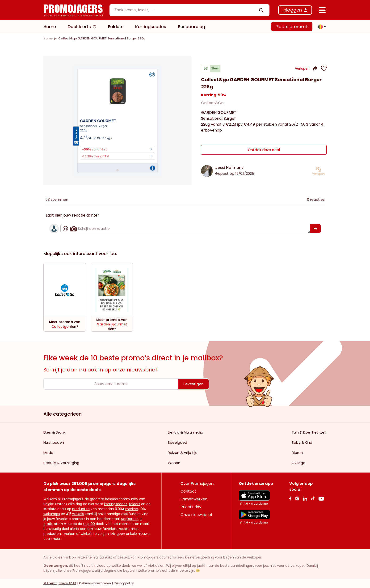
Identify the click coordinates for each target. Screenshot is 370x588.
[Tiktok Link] (313, 499)
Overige (299, 463)
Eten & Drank (54, 432)
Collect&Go (212, 105)
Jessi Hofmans (229, 168)
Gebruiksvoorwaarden (95, 583)
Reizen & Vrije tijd (183, 453)
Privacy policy (124, 583)
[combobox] (189, 10)
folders (135, 504)
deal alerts (70, 529)
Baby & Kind (302, 443)
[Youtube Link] (321, 499)
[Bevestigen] (315, 229)
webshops (52, 514)
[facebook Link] (290, 499)
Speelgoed (177, 443)
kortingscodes (116, 504)
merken (132, 509)
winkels (78, 514)
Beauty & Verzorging (61, 463)
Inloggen (292, 10)
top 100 (89, 524)
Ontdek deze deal (264, 151)
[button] (321, 27)
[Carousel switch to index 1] (118, 170)
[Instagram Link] (297, 499)
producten (81, 509)
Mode (48, 453)
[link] (48, 38)
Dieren (297, 453)
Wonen (174, 463)
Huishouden (54, 443)
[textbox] (185, 10)
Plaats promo (292, 27)
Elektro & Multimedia (185, 432)
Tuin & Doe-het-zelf (309, 432)
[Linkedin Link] (305, 499)
